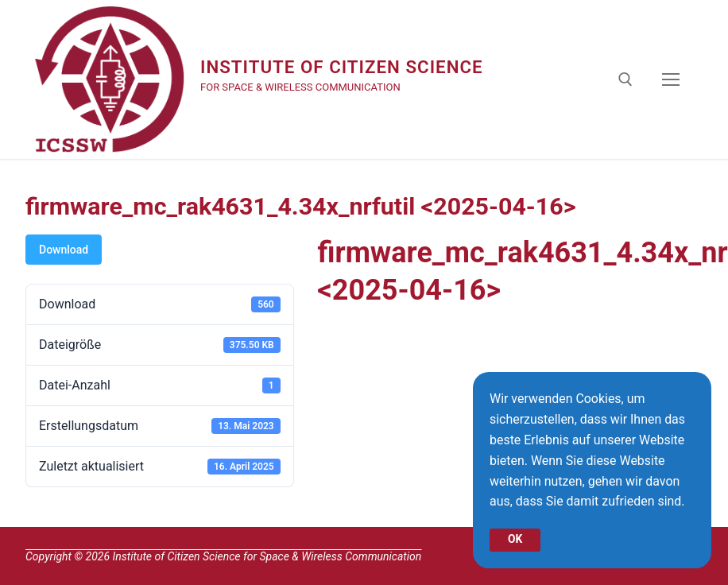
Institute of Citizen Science (346, 67)
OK (515, 539)
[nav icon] (671, 79)
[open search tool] (625, 79)
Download (64, 250)
